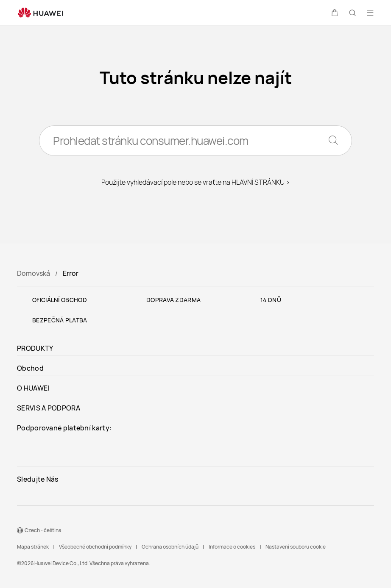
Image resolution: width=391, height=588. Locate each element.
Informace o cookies (232, 547)
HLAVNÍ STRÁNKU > (261, 182)
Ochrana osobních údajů (170, 547)
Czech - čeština (43, 530)
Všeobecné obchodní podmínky (95, 547)
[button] (335, 13)
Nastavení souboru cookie (296, 547)
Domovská (34, 273)
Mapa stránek (33, 547)
